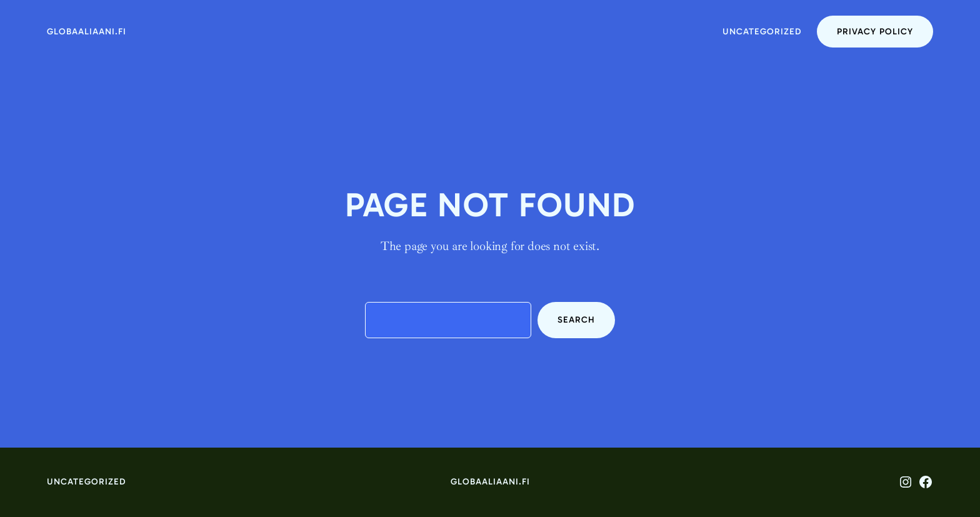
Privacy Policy (875, 32)
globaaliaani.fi (87, 32)
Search (576, 320)
